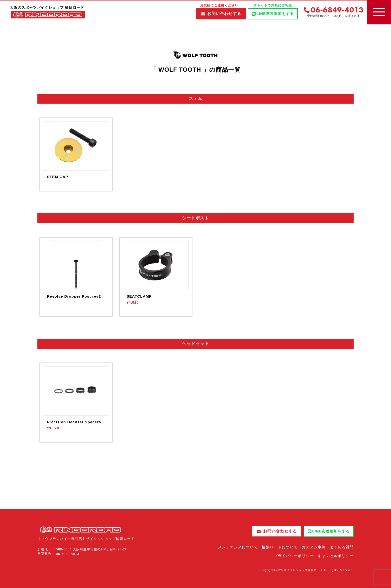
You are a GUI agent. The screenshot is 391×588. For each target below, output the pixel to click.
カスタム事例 (314, 547)
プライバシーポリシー (294, 556)
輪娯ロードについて (280, 547)
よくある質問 (342, 547)
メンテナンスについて (238, 547)
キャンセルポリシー (336, 556)
